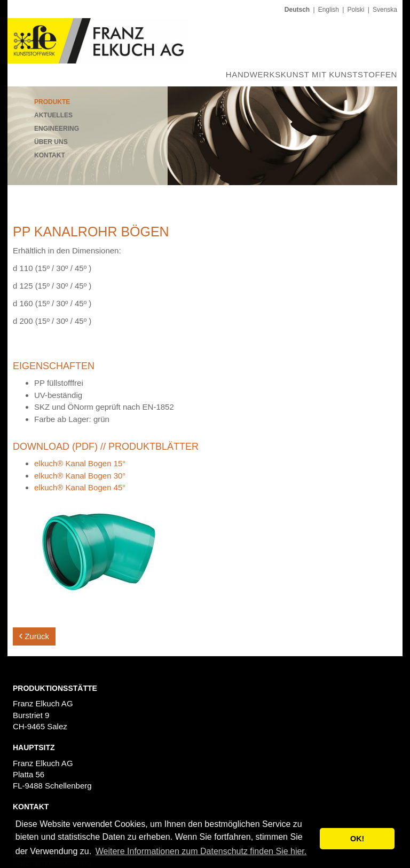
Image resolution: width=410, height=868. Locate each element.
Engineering (57, 129)
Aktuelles (53, 115)
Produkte (52, 102)
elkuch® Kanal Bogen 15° (80, 463)
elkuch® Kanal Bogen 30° (80, 476)
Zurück (34, 636)
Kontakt (50, 155)
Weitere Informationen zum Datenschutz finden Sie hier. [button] (201, 851)
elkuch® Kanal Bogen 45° (80, 487)
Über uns (51, 142)
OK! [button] (357, 839)
